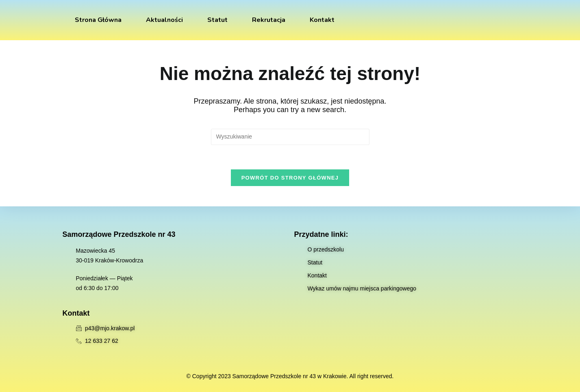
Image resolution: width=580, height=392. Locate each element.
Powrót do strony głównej (290, 178)
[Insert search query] (290, 137)
